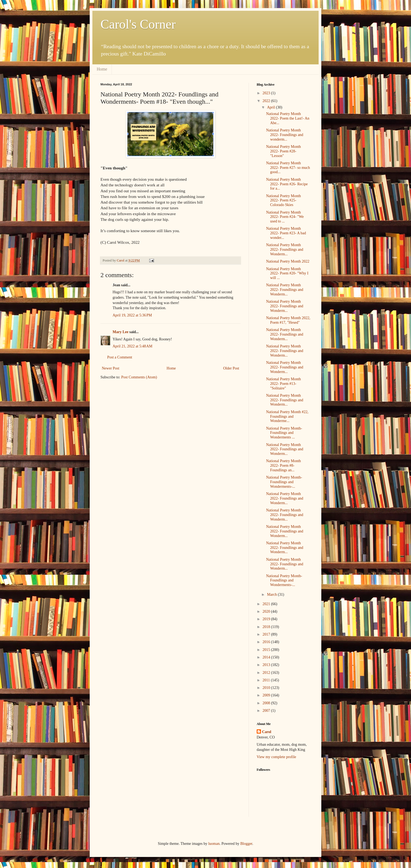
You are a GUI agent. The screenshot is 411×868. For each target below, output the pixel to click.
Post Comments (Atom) (139, 377)
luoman (214, 844)
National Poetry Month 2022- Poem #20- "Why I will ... (287, 273)
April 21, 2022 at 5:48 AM (133, 346)
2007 (267, 711)
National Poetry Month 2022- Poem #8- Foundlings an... (283, 466)
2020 (267, 611)
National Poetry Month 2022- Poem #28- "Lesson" (283, 151)
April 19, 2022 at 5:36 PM (132, 315)
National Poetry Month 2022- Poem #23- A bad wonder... (286, 233)
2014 (267, 657)
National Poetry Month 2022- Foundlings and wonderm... (285, 135)
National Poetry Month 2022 (288, 261)
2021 (267, 604)
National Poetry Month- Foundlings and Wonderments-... (284, 482)
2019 (267, 619)
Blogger (246, 844)
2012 (267, 673)
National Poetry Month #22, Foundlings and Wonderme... (287, 416)
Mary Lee (121, 332)
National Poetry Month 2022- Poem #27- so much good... (288, 168)
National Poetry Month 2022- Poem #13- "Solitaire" (283, 384)
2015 (267, 650)
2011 (267, 680)
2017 (267, 634)
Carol (267, 732)
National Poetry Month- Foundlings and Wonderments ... (284, 433)
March (272, 595)
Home (102, 69)
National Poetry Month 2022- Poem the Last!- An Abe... (288, 118)
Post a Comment (120, 357)
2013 (267, 665)
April (271, 107)
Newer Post (111, 368)
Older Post (231, 368)
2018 (267, 627)
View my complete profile (276, 757)
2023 (267, 93)
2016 (267, 642)
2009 (267, 695)
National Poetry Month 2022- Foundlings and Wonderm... (285, 250)
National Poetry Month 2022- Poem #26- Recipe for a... (287, 184)
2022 (267, 101)
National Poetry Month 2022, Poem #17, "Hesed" (288, 320)
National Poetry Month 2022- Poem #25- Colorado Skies (283, 201)
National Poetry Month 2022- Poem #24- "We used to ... (285, 217)
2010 (267, 688)
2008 (267, 703)
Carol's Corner (138, 24)
